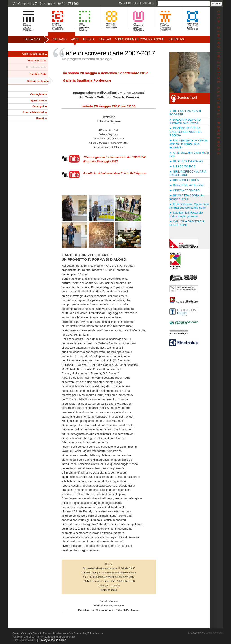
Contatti (148, 3)
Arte (75, 39)
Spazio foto (37, 100)
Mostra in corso (37, 60)
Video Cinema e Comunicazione (140, 39)
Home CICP (33, 39)
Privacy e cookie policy (52, 640)
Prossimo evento (36, 67)
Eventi (40, 118)
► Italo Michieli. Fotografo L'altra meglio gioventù (186, 214)
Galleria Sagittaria (33, 54)
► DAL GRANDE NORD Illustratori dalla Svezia (185, 121)
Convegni (38, 106)
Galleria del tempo (38, 81)
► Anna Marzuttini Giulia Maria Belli (189, 154)
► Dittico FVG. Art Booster (186, 185)
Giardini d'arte (38, 74)
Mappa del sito (129, 3)
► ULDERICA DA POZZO (186, 161)
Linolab (105, 39)
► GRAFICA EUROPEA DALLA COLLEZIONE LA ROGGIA (185, 132)
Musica (89, 39)
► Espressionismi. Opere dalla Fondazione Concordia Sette (189, 206)
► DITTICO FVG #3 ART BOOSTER (185, 113)
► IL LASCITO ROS (182, 166)
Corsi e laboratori (33, 112)
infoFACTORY (206, 633)
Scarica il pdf (187, 97)
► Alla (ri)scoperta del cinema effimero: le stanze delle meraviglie (189, 144)
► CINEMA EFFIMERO (184, 190)
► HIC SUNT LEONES (184, 180)
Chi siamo (59, 39)
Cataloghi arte (38, 94)
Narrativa (176, 39)
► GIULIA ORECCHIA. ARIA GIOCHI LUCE (188, 173)
